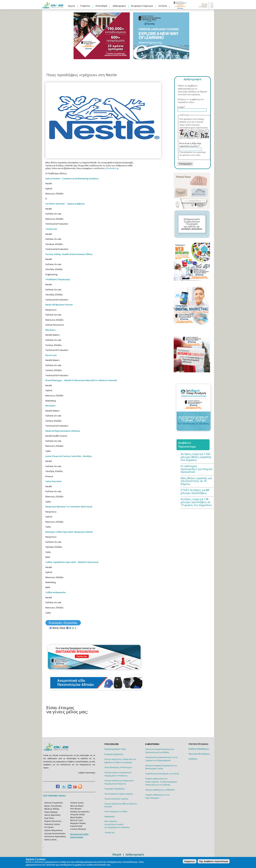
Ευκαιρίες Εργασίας (63, 623)
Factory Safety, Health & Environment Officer (69, 254)
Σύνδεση (163, 6)
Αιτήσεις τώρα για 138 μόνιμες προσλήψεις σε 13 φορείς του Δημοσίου (196, 502)
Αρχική (71, 6)
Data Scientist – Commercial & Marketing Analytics (72, 178)
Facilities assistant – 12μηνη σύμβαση (65, 204)
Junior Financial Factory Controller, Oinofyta (69, 456)
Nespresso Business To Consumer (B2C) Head (69, 507)
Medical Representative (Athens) (63, 431)
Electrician (51, 355)
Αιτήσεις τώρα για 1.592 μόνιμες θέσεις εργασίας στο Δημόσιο (196, 457)
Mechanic (51, 330)
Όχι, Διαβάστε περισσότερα (214, 861)
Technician (51, 229)
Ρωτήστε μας (110, 832)
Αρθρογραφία (119, 6)
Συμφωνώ (189, 861)
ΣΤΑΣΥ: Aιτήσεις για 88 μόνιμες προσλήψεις (195, 492)
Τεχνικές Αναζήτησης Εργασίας (116, 799)
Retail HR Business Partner (59, 305)
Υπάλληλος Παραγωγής (58, 279)
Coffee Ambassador (56, 592)
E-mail (181, 107)
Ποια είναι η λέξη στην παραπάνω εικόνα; (190, 145)
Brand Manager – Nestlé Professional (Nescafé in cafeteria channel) (81, 380)
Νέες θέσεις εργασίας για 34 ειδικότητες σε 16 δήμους (196, 481)
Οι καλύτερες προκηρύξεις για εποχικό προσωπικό (197, 469)
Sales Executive (54, 481)
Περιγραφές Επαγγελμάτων (115, 789)
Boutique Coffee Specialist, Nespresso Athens (69, 532)
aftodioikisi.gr (112, 168)
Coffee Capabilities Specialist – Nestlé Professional (72, 562)
